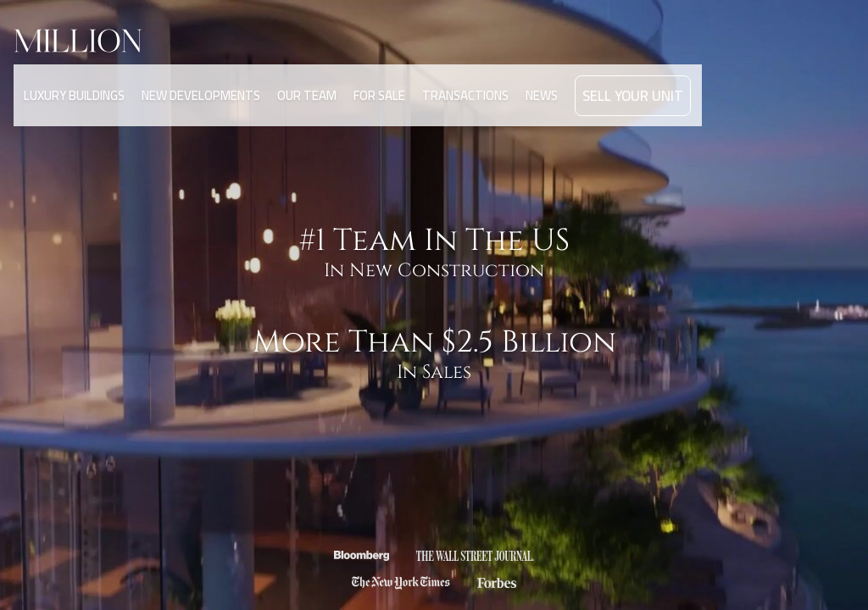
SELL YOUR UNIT (623, 75)
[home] (95, 41)
